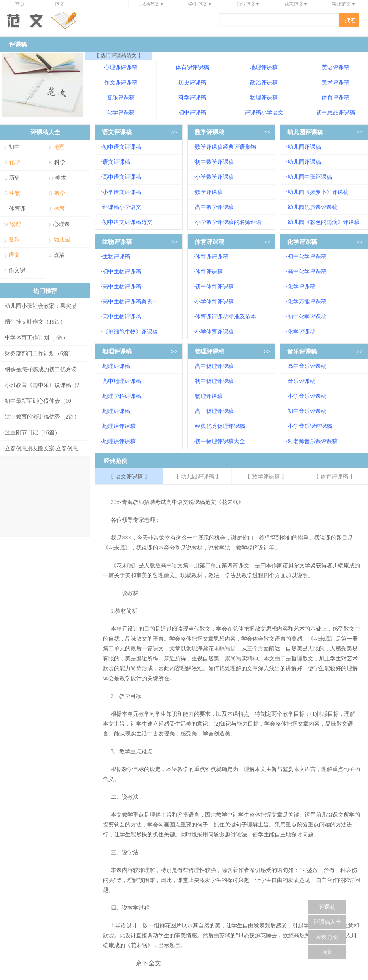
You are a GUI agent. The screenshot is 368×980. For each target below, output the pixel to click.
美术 (61, 178)
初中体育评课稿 (214, 287)
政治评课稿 (264, 82)
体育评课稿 (336, 98)
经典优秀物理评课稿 (220, 426)
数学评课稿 (210, 132)
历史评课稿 (192, 82)
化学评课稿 (121, 113)
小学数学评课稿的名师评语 (228, 222)
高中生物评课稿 (122, 287)
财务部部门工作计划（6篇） (39, 354)
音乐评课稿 (121, 98)
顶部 (327, 952)
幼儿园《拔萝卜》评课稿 (318, 192)
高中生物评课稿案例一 (130, 302)
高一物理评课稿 (214, 411)
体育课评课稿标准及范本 (226, 317)
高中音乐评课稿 (307, 366)
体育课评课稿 (192, 67)
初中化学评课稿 (307, 257)
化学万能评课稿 (307, 302)
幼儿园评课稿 (305, 132)
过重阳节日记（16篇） (32, 433)
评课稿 (327, 907)
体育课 (17, 209)
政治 (59, 255)
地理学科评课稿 (122, 396)
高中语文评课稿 (122, 177)
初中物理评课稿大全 (220, 441)
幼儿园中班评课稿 (310, 177)
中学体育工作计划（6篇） (37, 338)
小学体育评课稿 (214, 302)
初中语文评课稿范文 (127, 222)
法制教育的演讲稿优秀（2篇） (42, 417)
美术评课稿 (336, 82)
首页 (20, 4)
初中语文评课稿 (122, 147)
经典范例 (327, 937)
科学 (60, 162)
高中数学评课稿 (214, 207)
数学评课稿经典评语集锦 (226, 147)
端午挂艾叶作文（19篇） (35, 322)
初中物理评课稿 (214, 381)
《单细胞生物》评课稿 (130, 332)
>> (174, 132)
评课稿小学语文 (264, 113)
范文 (59, 4)
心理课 (62, 224)
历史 (15, 178)
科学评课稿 (192, 98)
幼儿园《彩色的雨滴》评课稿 (324, 222)
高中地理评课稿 (122, 381)
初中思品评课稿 (336, 113)
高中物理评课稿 (214, 366)
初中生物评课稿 (122, 272)
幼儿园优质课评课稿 (313, 207)
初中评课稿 (192, 113)
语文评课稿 (117, 132)
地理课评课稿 (119, 426)
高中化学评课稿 (307, 272)
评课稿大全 (327, 922)
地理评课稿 (264, 67)
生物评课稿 (117, 242)
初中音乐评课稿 (307, 411)
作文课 (17, 270)
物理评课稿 (264, 98)
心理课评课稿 (121, 67)
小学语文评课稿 (122, 192)
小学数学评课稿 (214, 177)
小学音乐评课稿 (307, 396)
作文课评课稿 (121, 82)
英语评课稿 (336, 67)
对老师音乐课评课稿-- (314, 441)
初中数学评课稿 (214, 162)
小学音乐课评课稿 (310, 426)
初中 (14, 147)
